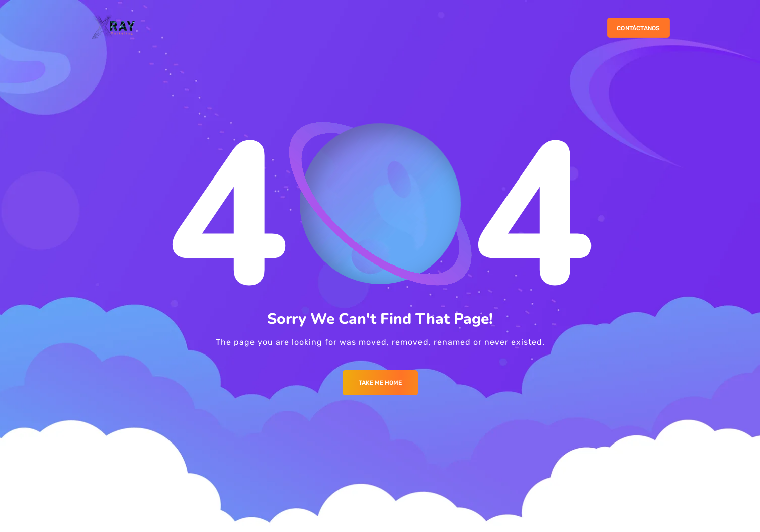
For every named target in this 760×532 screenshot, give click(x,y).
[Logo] (114, 28)
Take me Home (380, 383)
